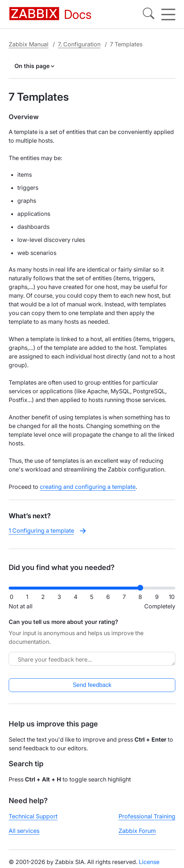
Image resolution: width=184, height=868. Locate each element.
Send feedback (92, 685)
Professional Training (147, 816)
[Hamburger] (168, 14)
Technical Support (33, 816)
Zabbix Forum (137, 831)
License (149, 862)
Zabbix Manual (29, 44)
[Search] (149, 14)
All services (24, 831)
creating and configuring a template (88, 487)
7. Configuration (79, 44)
